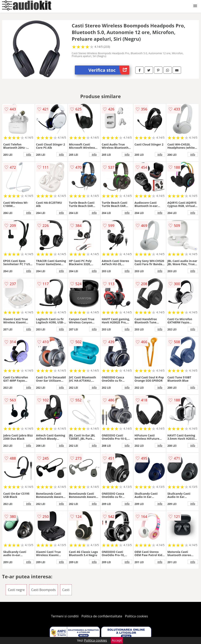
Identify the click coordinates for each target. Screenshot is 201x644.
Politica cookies (136, 616)
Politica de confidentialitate (102, 616)
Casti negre (16, 590)
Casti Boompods (44, 590)
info (29, 154)
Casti (66, 590)
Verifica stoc (109, 70)
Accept (117, 640)
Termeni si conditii (65, 616)
